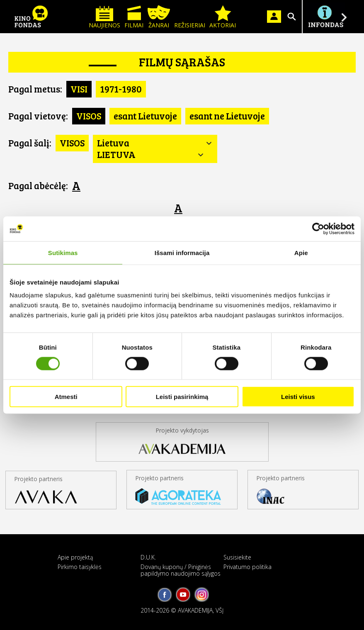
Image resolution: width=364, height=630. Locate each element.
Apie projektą (75, 557)
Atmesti (66, 397)
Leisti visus (298, 397)
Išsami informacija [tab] (182, 252)
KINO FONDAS (31, 17)
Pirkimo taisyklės (80, 567)
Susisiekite (237, 557)
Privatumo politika (248, 567)
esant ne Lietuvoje (227, 116)
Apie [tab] (301, 252)
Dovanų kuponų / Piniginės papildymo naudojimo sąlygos (181, 570)
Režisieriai (190, 17)
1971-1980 (121, 89)
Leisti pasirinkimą (182, 397)
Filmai (134, 17)
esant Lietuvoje (145, 116)
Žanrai (159, 17)
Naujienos (104, 17)
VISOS (89, 116)
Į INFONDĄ (325, 17)
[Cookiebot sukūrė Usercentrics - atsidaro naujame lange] (318, 229)
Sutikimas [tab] (63, 252)
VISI (79, 89)
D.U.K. (148, 557)
